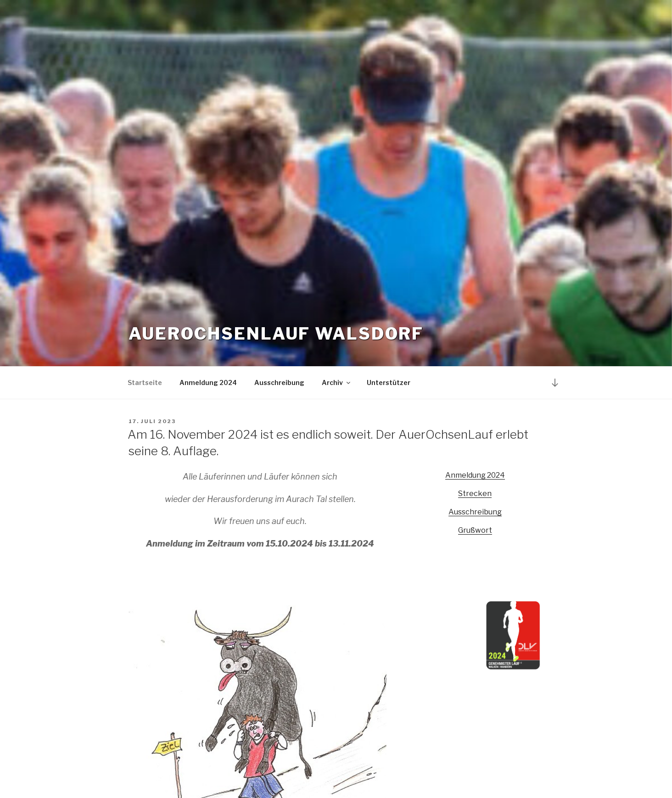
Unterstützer (389, 382)
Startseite (145, 382)
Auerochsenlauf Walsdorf (276, 334)
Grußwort (475, 530)
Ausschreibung (279, 382)
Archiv (337, 382)
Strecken (475, 494)
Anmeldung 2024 (208, 382)
